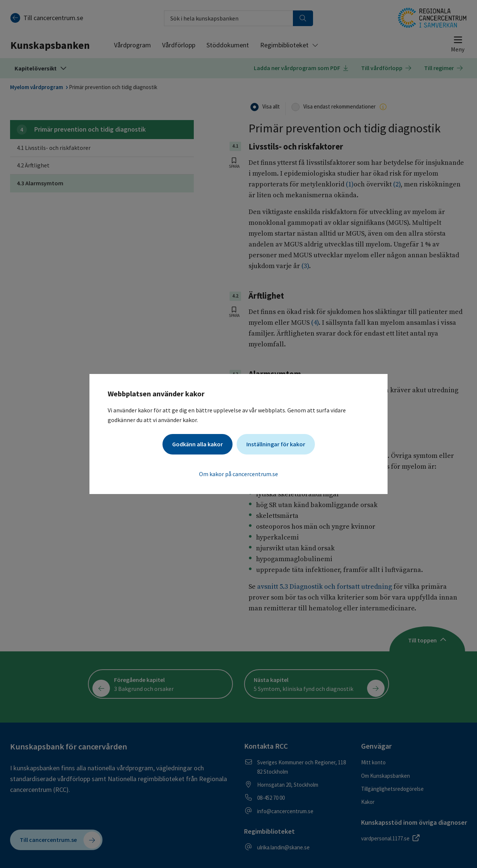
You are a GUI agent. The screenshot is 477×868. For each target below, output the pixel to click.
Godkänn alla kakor (198, 444)
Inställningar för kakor (276, 444)
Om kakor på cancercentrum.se (238, 474)
